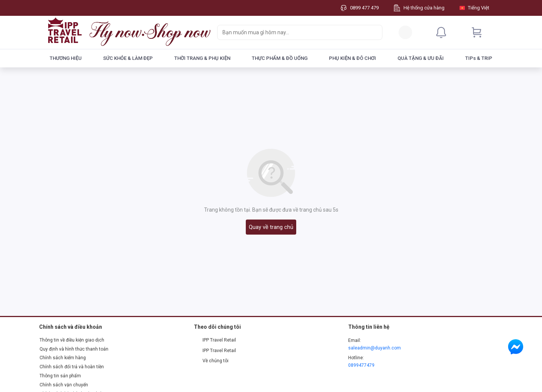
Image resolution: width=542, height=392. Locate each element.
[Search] (375, 32)
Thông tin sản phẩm (60, 376)
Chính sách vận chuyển (64, 385)
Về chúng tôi (211, 361)
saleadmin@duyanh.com (375, 348)
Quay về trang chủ (271, 227)
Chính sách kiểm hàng (63, 358)
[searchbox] (293, 32)
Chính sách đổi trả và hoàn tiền (72, 367)
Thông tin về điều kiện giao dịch (72, 340)
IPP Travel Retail (215, 340)
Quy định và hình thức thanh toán (74, 349)
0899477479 (361, 365)
